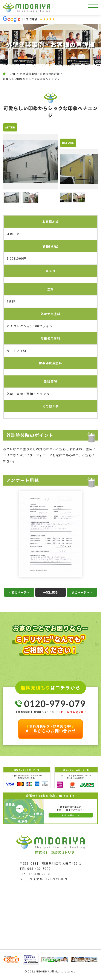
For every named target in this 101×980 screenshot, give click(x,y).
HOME (12, 74)
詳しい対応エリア (72, 817)
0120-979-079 (55, 705)
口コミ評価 (39, 19)
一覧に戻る (51, 594)
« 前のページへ (19, 594)
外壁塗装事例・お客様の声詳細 (40, 74)
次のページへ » (82, 594)
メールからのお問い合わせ (50, 730)
